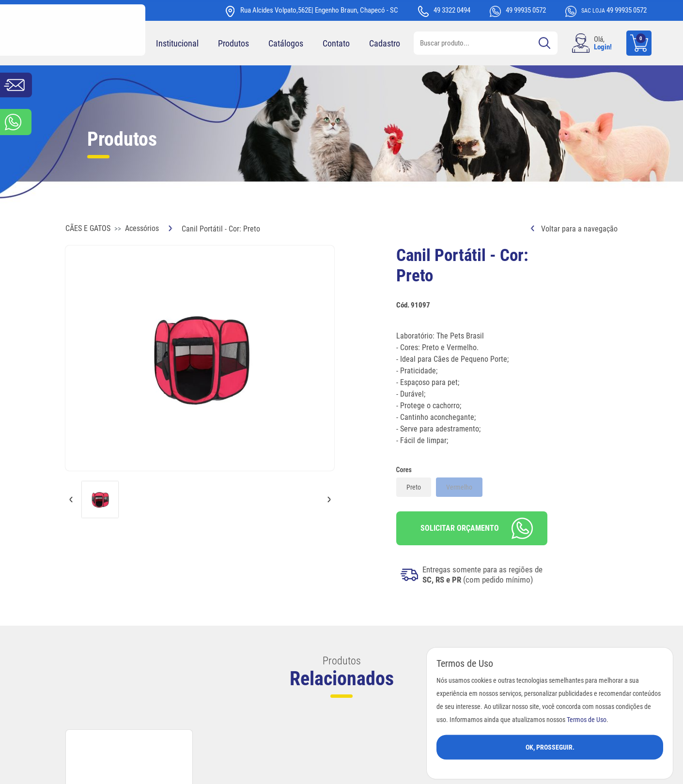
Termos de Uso (587, 719)
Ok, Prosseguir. (550, 747)
